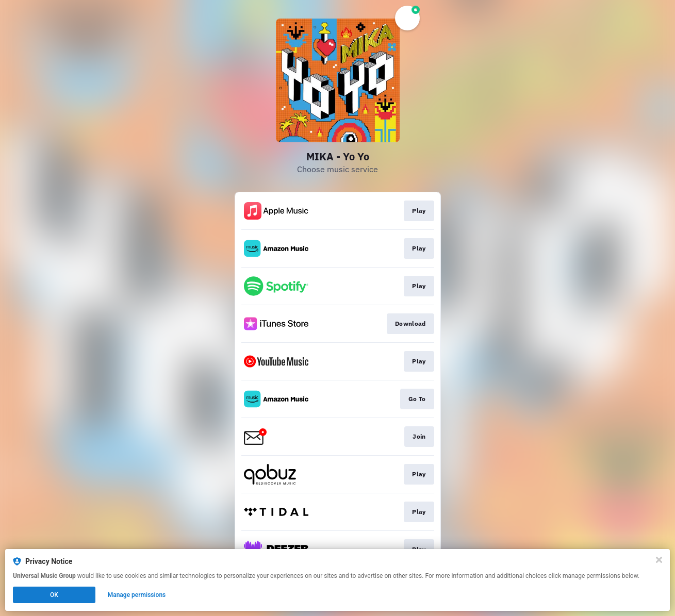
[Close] (659, 560)
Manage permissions (137, 595)
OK (54, 595)
